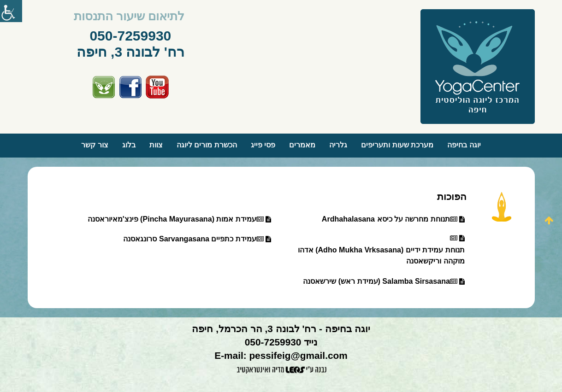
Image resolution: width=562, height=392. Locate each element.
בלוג (129, 145)
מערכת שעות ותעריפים (397, 145)
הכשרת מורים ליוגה (207, 145)
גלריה (338, 145)
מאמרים (302, 145)
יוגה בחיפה (464, 145)
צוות (156, 145)
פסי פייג (263, 145)
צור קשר (95, 145)
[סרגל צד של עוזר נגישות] (11, 11)
